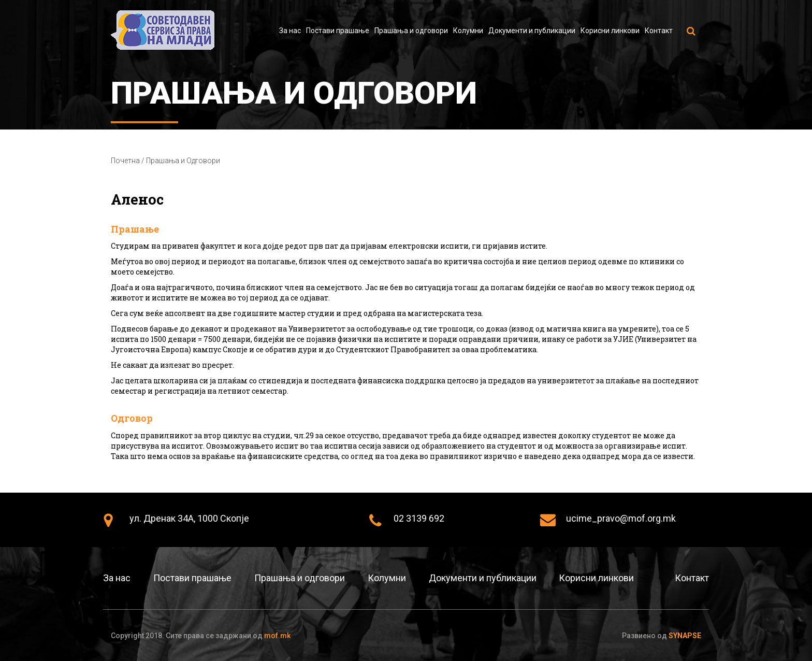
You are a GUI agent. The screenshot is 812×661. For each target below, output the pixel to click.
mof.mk (277, 636)
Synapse (685, 636)
